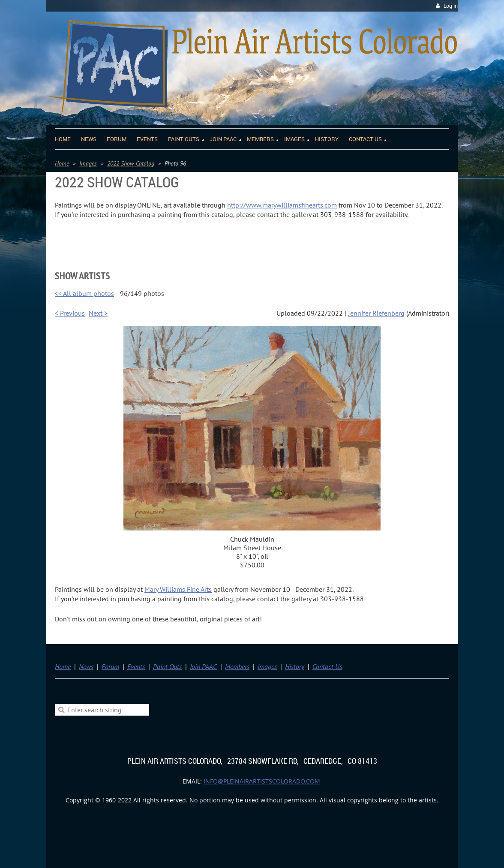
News (86, 666)
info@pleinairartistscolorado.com (262, 781)
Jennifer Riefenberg (376, 313)
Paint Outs (167, 666)
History (295, 666)
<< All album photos (84, 293)
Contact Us (327, 666)
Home (62, 163)
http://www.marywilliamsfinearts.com (282, 205)
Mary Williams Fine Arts (178, 589)
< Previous (70, 313)
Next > (98, 313)
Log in (451, 6)
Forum (110, 666)
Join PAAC (203, 666)
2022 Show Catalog (131, 163)
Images (88, 163)
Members (237, 666)
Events (136, 666)
